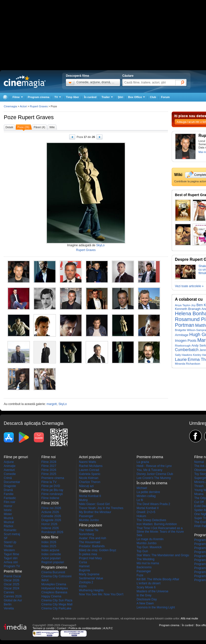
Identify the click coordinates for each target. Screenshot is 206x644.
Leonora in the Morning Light (156, 607)
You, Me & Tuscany (149, 470)
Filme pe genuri (16, 457)
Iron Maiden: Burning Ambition (157, 524)
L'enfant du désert (149, 583)
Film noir (10, 502)
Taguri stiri (11, 558)
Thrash (199, 486)
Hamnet (84, 566)
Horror (8, 506)
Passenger (86, 516)
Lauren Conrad (89, 470)
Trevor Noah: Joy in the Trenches (101, 508)
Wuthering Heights (91, 590)
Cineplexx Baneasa (54, 592)
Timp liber (72, 97)
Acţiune (9, 462)
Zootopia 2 (86, 582)
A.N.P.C (108, 628)
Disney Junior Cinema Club (155, 474)
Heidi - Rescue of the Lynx (154, 466)
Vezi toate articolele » (189, 286)
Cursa (83, 562)
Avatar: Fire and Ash (93, 538)
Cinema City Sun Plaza (57, 600)
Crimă (8, 478)
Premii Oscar (12, 576)
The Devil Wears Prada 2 (153, 504)
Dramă (8, 490)
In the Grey (144, 595)
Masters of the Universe (152, 591)
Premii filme (13, 571)
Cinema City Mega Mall (57, 604)
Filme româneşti (52, 494)
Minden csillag (146, 496)
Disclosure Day (147, 599)
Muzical (9, 522)
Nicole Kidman (89, 478)
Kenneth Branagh (188, 309)
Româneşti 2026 (52, 532)
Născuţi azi (86, 486)
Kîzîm (83, 586)
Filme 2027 (49, 466)
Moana (199, 494)
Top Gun (142, 551)
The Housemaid (90, 542)
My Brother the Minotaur (95, 512)
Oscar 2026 (12, 580)
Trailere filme (89, 491)
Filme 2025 (49, 474)
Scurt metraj (12, 534)
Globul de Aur (13, 600)
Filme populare (91, 525)
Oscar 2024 (12, 588)
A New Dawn (145, 603)
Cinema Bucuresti (53, 572)
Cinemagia (10, 106)
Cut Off (199, 502)
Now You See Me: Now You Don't (101, 594)
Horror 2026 (49, 524)
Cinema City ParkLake (56, 608)
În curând (90, 97)
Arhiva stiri (11, 562)
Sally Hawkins (184, 355)
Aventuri (9, 470)
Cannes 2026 (13, 596)
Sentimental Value (91, 578)
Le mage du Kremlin (150, 539)
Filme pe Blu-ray (52, 490)
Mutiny (83, 500)
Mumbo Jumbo (89, 520)
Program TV (12, 566)
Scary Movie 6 (146, 587)
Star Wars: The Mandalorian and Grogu (163, 555)
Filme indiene (50, 498)
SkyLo (100, 245)
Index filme (50, 537)
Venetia (9, 608)
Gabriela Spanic (90, 474)
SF (6, 538)
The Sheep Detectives (151, 520)
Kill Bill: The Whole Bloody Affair (158, 579)
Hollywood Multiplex (55, 588)
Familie (9, 494)
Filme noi (48, 457)
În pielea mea (88, 554)
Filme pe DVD (51, 486)
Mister (8, 514)
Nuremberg (86, 534)
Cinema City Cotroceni (56, 576)
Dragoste (10, 486)
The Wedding (145, 559)
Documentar (12, 482)
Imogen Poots (186, 341)
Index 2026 (49, 542)
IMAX (45, 580)
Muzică (9, 518)
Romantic (10, 530)
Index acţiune (50, 550)
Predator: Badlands (92, 546)
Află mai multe (189, 618)
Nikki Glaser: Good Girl (94, 504)
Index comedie (51, 554)
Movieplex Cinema (54, 584)
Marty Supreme (89, 574)
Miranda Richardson (188, 364)
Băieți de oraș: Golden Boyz (98, 550)
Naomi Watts (87, 462)
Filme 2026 (49, 470)
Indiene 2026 (50, 528)
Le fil (140, 500)
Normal (199, 462)
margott (52, 404)
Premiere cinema (53, 478)
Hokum (141, 516)
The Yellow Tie (89, 530)
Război (8, 526)
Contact (61, 628)
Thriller (8, 546)
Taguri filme (11, 554)
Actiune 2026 (50, 512)
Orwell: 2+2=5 (146, 512)
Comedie (10, 474)
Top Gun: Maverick (149, 547)
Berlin (8, 604)
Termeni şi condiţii (43, 628)
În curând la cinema (152, 483)
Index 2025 (49, 546)
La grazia (143, 462)
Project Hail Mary (90, 558)
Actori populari (51, 558)
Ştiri (120, 97)
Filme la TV (49, 482)
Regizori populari (53, 562)
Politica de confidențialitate (85, 628)
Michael (142, 488)
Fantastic (10, 498)
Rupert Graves (36, 117)
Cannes (9, 592)
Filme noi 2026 (51, 508)
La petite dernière (148, 492)
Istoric (8, 510)
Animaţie (10, 466)
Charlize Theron (90, 482)
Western (9, 550)
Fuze (140, 575)
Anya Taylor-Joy (185, 305)
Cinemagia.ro (25, 82)
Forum (165, 97)
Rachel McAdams (91, 466)
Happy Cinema (51, 596)
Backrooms (144, 567)
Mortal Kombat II (90, 496)
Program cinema (39, 97)
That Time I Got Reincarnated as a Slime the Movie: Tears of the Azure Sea (160, 532)
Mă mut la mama (148, 563)
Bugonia (84, 570)
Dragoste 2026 (51, 520)
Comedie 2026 (51, 516)
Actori (23, 106)
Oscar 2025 (12, 584)
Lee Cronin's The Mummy (154, 478)
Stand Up (10, 542)
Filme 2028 (49, 462)
